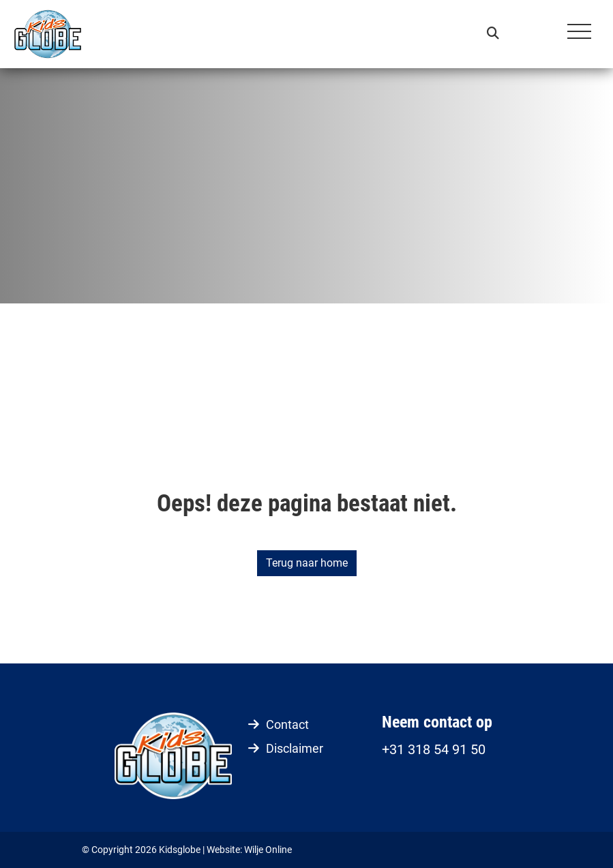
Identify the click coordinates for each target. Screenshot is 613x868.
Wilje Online (268, 850)
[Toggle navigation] (579, 34)
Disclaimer (295, 748)
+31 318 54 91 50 (434, 749)
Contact (287, 724)
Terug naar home (307, 563)
